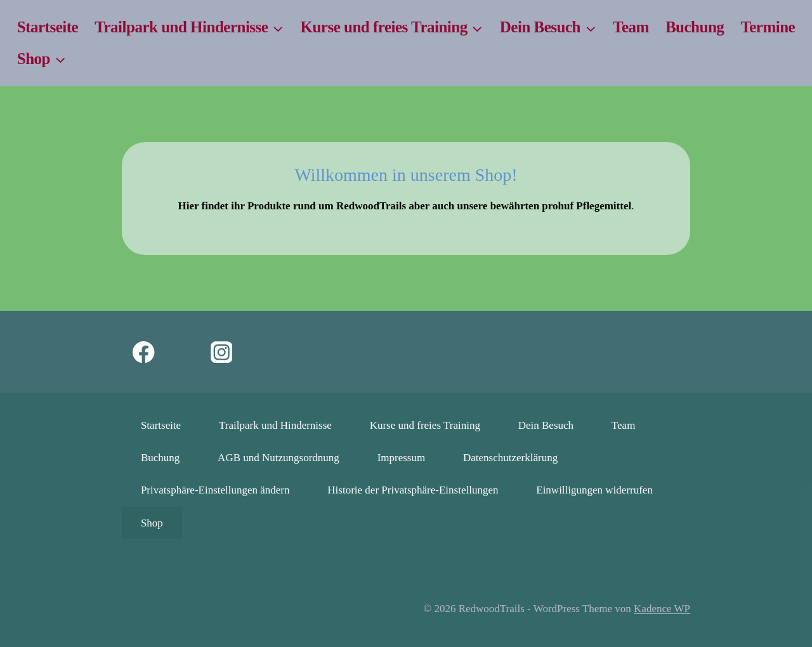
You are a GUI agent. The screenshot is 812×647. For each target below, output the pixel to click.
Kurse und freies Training (425, 425)
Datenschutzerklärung (510, 458)
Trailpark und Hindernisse (275, 425)
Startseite (48, 27)
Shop (152, 523)
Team (631, 27)
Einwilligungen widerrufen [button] (594, 490)
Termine (768, 27)
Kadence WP (662, 609)
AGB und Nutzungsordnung (278, 458)
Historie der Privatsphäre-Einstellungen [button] (413, 490)
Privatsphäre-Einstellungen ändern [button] (215, 490)
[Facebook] (144, 352)
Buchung (695, 27)
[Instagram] (222, 352)
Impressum (402, 458)
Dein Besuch (546, 425)
